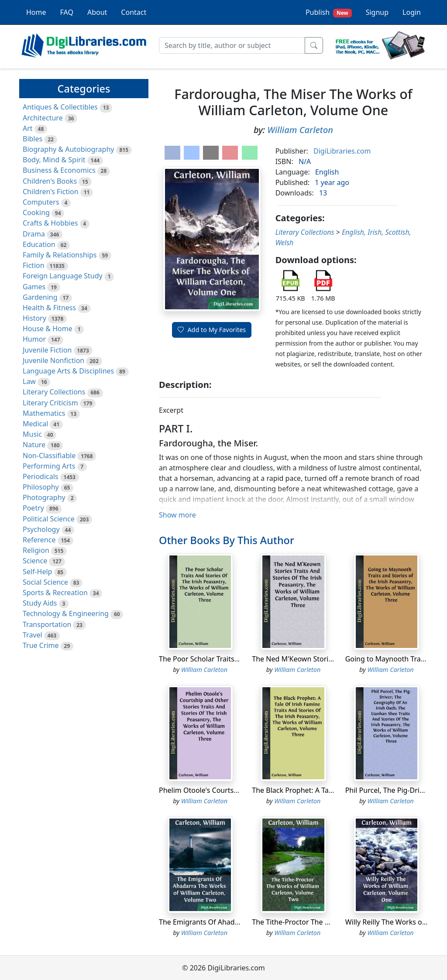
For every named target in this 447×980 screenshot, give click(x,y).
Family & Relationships (60, 255)
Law (29, 381)
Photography (44, 497)
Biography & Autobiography (68, 149)
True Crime (41, 645)
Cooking (36, 212)
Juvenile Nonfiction (53, 360)
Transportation (47, 624)
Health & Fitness (49, 308)
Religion (36, 550)
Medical (35, 424)
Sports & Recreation (55, 593)
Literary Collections (54, 392)
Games (34, 287)
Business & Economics (59, 170)
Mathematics (44, 413)
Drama (34, 234)
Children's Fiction (51, 192)
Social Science (45, 582)
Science (35, 561)
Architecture (43, 118)
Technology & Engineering (66, 613)
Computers (41, 202)
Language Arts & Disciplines (68, 371)
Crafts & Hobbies (50, 223)
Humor (34, 339)
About (97, 12)
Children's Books (50, 181)
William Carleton (300, 130)
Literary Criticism (50, 403)
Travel (33, 635)
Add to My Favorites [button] (212, 330)
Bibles (33, 139)
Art (28, 128)
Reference (39, 540)
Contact (134, 12)
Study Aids (40, 603)
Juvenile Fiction (47, 350)
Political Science (49, 519)
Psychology (41, 529)
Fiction (34, 265)
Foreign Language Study (63, 276)
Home (36, 12)
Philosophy (41, 487)
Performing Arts (49, 466)
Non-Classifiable (49, 456)
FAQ (67, 12)
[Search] (232, 45)
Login (412, 12)
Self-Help (37, 572)
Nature (34, 445)
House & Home (48, 329)
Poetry (33, 508)
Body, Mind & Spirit (54, 160)
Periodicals (41, 476)
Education (39, 244)
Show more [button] (177, 515)
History (34, 318)
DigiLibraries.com (342, 151)
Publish (329, 12)
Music (32, 434)
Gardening (40, 297)
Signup (377, 12)
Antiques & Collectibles (60, 107)
